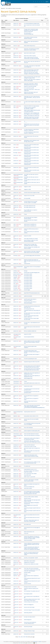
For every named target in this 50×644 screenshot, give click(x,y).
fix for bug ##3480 (27, 198)
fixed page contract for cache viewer (30, 587)
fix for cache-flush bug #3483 (29, 88)
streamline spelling (27, 573)
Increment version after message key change (32, 193)
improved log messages (28, 627)
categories (15, 277)
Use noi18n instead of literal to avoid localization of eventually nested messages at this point (32, 352)
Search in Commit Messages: (22, 18)
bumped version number (28, 386)
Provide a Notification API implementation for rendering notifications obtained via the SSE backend (32, 544)
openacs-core (16, 23)
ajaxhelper (15, 287)
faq (14, 158)
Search (46, 19)
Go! (48, 7)
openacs (29, 15)
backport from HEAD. (28, 334)
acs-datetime (16, 163)
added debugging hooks (28, 378)
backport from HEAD (28, 236)
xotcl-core (15, 33)
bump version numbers (28, 488)
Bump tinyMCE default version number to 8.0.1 (32, 383)
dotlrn (15, 578)
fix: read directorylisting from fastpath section (32, 23)
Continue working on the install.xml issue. (31, 602)
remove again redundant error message (31, 239)
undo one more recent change (29, 607)
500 (24, 637)
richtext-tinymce (16, 381)
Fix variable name (27, 466)
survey (15, 145)
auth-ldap (15, 271)
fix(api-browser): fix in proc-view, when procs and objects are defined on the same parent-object (32, 125)
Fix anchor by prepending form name (30, 359)
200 (22, 637)
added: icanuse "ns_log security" (30, 477)
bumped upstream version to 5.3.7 (30, 412)
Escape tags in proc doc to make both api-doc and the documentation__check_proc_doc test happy (32, 98)
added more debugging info (29, 605)
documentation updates (28, 274)
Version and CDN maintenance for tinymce (31, 434)
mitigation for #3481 (27, 187)
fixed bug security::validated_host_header (31, 564)
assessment (16, 285)
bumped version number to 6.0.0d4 (30, 447)
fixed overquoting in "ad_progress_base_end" (32, 591)
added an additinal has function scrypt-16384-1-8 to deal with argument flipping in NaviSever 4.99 (32, 342)
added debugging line (28, 620)
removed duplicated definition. (29, 337)
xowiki (15, 86)
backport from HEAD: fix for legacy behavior (32, 106)
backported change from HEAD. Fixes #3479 (32, 362)
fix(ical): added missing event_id (30, 46)
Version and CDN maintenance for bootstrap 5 (32, 435)
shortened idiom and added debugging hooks (32, 273)
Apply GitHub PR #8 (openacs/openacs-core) (32, 293)
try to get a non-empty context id (30, 617)
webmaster (35, 642)
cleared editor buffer (27, 475)
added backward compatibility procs (30, 224)
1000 (26, 637)
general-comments (17, 150)
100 (19, 637)
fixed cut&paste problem (28, 594)
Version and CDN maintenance (29, 445)
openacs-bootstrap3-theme (18, 177)
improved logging (27, 290)
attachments (16, 280)
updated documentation (28, 296)
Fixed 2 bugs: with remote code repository (31, 568)
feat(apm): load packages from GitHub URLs (32, 116)
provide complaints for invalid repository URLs (32, 431)
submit (40, 642)
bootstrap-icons (16, 445)
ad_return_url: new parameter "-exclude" (31, 558)
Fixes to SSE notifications (28, 428)
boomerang (16, 256)
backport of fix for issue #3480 (29, 196)
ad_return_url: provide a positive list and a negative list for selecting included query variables (31, 554)
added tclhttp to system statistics (30, 561)
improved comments (28, 498)
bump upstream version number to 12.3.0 (31, 416)
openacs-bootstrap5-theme (18, 174)
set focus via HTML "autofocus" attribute (31, 497)
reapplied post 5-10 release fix (29, 562)
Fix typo (25, 214)
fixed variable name (27, 524)
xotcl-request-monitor (17, 62)
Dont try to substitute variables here (30, 331)
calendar (15, 29)
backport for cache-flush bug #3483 (30, 86)
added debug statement (28, 613)
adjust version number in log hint (30, 53)
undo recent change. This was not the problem (32, 610)
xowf (14, 49)
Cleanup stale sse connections (29, 634)
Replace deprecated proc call (29, 532)
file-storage (15, 153)
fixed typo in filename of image (29, 631)
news (14, 147)
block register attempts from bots (30, 206)
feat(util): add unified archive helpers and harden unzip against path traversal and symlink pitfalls (32, 261)
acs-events (15, 288)
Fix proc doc (26, 533)
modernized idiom (27, 264)
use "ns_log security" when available (30, 474)
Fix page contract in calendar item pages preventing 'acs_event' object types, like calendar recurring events (31, 30)
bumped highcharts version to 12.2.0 (30, 469)
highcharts (15, 416)
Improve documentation (28, 540)
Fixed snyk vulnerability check (29, 487)
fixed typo (26, 271)
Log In (47, 2)
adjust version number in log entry (30, 56)
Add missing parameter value (29, 309)
